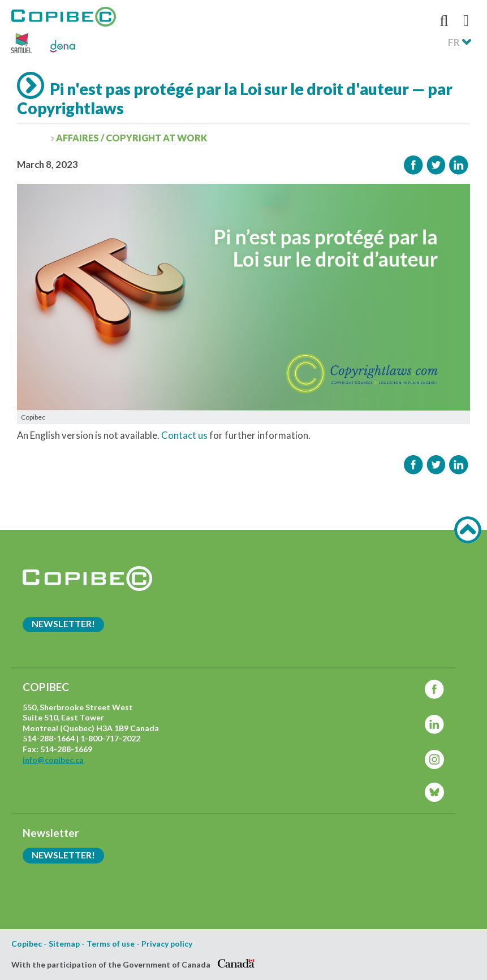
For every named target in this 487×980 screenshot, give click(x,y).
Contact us (184, 435)
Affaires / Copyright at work (132, 138)
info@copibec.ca (53, 760)
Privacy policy (167, 944)
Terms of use (111, 944)
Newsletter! (63, 623)
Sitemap (64, 944)
